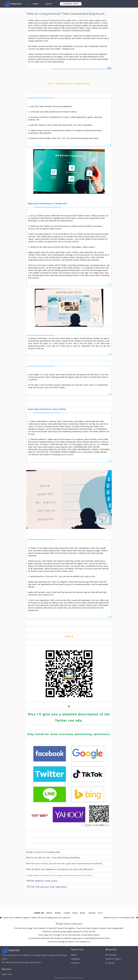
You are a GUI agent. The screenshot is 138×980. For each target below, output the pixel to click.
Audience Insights (114, 959)
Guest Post (7, 974)
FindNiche (75, 963)
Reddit (58, 913)
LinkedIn (92, 913)
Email (75, 913)
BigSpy (49, 4)
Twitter (49, 913)
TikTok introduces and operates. (47, 887)
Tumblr (67, 913)
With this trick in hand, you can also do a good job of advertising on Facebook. (64, 864)
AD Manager (111, 955)
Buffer (83, 913)
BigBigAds (76, 959)
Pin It (101, 913)
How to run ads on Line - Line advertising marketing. (53, 858)
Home (36, 4)
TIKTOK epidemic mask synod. (42, 881)
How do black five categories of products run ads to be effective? (60, 869)
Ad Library (110, 963)
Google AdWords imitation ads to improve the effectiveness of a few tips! (59, 875)
